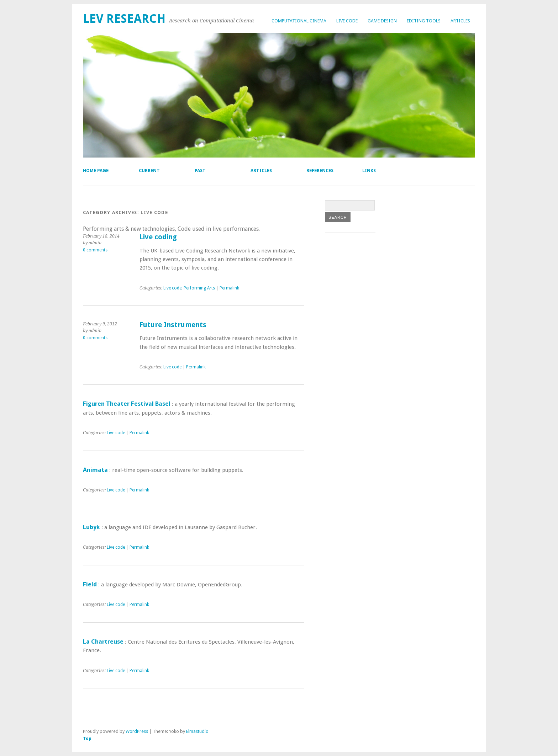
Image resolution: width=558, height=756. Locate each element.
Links (369, 171)
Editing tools (424, 21)
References (320, 171)
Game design (382, 21)
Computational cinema (299, 21)
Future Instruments (173, 325)
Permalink (229, 288)
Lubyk (91, 527)
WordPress (137, 731)
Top (87, 738)
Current (149, 171)
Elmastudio (197, 731)
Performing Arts (199, 288)
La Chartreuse (103, 641)
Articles (460, 21)
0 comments (95, 250)
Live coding (158, 237)
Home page (96, 171)
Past (200, 171)
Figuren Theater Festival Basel (127, 404)
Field (90, 584)
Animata (95, 470)
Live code (347, 21)
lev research (124, 19)
